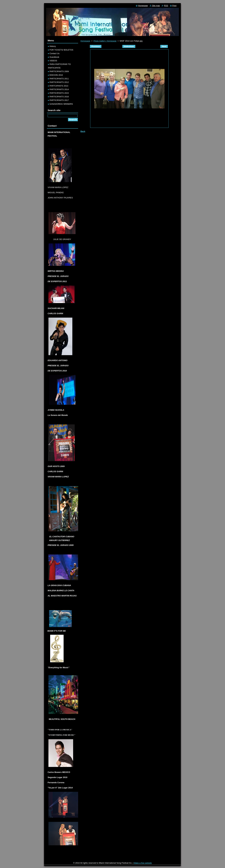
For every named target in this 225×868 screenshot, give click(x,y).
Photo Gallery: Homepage (105, 41)
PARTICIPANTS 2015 (59, 93)
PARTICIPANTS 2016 (59, 97)
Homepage (85, 41)
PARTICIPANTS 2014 (59, 89)
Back (83, 131)
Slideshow (129, 46)
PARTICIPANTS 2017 (59, 100)
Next (164, 46)
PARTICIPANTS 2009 (59, 71)
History (53, 46)
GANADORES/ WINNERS (61, 104)
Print (174, 6)
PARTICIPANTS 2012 (59, 82)
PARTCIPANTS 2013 (59, 86)
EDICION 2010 (56, 75)
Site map (156, 6)
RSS (166, 6)
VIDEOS (53, 61)
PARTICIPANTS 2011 (59, 79)
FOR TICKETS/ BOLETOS (61, 50)
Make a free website (143, 863)
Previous (96, 46)
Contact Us (54, 53)
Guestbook (54, 57)
